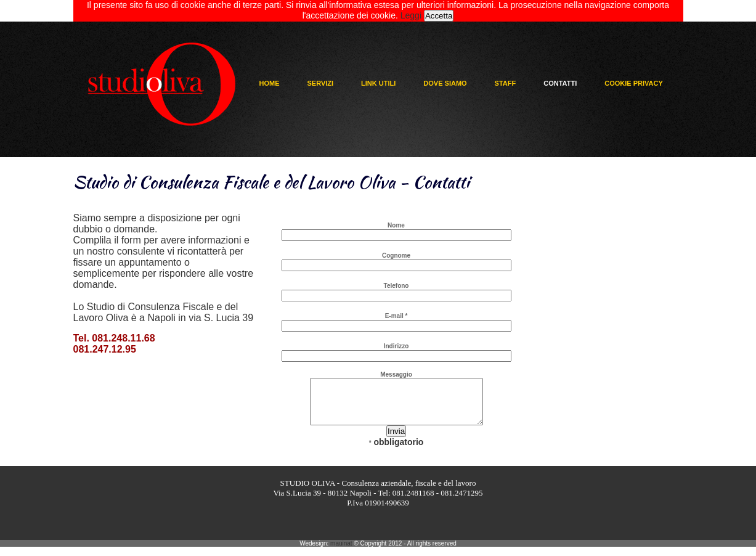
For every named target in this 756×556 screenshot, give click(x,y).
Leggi (411, 15)
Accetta (439, 16)
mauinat (341, 553)
